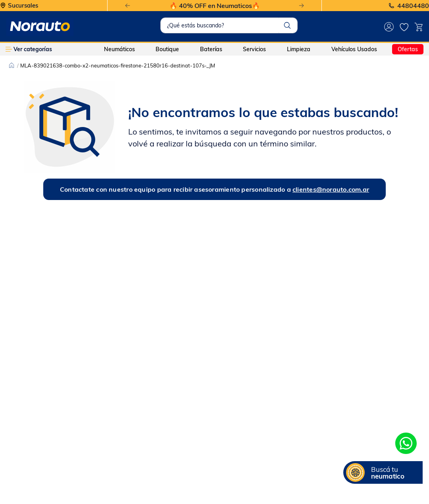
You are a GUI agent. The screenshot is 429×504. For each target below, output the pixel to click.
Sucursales (23, 6)
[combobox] (229, 25)
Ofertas (408, 49)
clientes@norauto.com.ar (331, 189)
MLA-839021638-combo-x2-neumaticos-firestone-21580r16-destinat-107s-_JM (118, 65)
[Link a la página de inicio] (12, 65)
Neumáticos (119, 49)
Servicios (254, 49)
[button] (383, 472)
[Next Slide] (301, 6)
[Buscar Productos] (287, 25)
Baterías (211, 49)
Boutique (167, 49)
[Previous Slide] (128, 6)
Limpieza (299, 49)
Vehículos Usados (354, 49)
